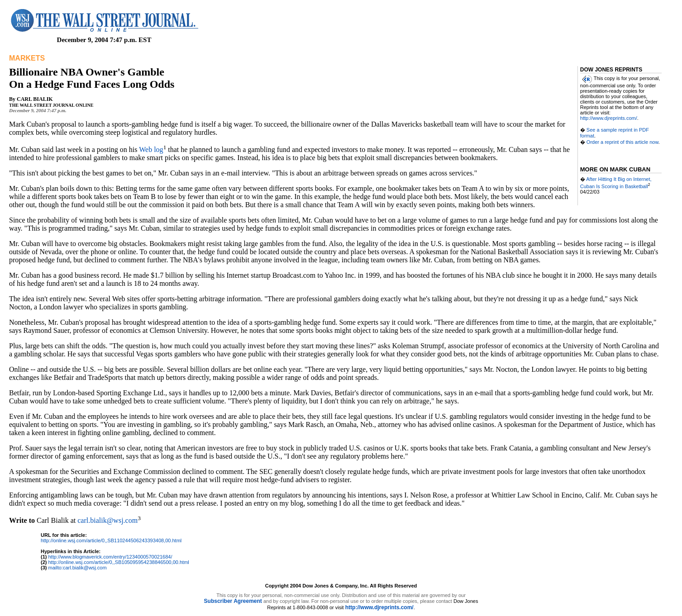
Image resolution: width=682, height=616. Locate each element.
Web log (151, 149)
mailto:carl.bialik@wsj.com (78, 568)
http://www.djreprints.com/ (609, 118)
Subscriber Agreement (233, 601)
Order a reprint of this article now (622, 142)
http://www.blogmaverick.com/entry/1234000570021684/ (110, 557)
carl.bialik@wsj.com (107, 521)
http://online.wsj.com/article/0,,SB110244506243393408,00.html (111, 540)
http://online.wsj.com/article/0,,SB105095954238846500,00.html (119, 562)
